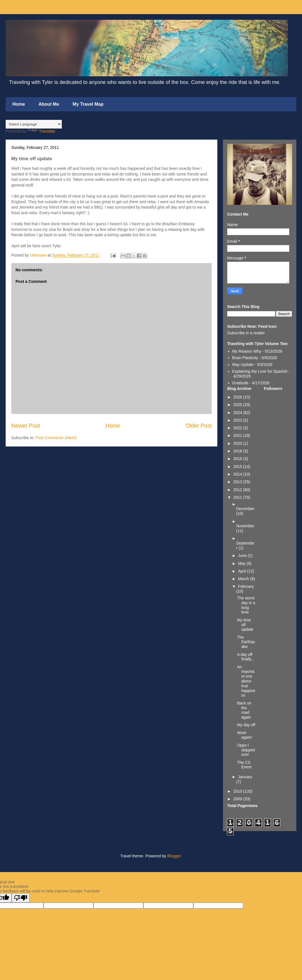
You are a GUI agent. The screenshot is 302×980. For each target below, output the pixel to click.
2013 (238, 482)
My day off (246, 725)
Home (19, 104)
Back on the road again (244, 710)
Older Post (199, 426)
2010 (238, 791)
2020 (238, 443)
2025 (238, 405)
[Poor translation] (21, 898)
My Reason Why (247, 351)
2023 (238, 420)
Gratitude (240, 383)
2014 (238, 474)
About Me (49, 104)
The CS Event (244, 765)
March (244, 579)
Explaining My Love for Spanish (260, 371)
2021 (238, 435)
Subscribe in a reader (246, 333)
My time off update (245, 625)
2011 (238, 497)
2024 (238, 413)
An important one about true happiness (246, 681)
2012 (238, 490)
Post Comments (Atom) (56, 438)
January (245, 777)
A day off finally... (246, 657)
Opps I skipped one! (246, 750)
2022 (238, 428)
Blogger (174, 856)
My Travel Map (88, 104)
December (245, 509)
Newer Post (26, 426)
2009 (238, 799)
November (245, 526)
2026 (238, 397)
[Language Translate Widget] (34, 124)
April (242, 571)
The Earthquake (246, 642)
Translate (41, 131)
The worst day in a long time (246, 605)
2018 (238, 451)
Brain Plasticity (245, 358)
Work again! (245, 735)
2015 (238, 467)
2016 (238, 459)
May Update (243, 365)
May (242, 563)
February (246, 586)
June (243, 556)
